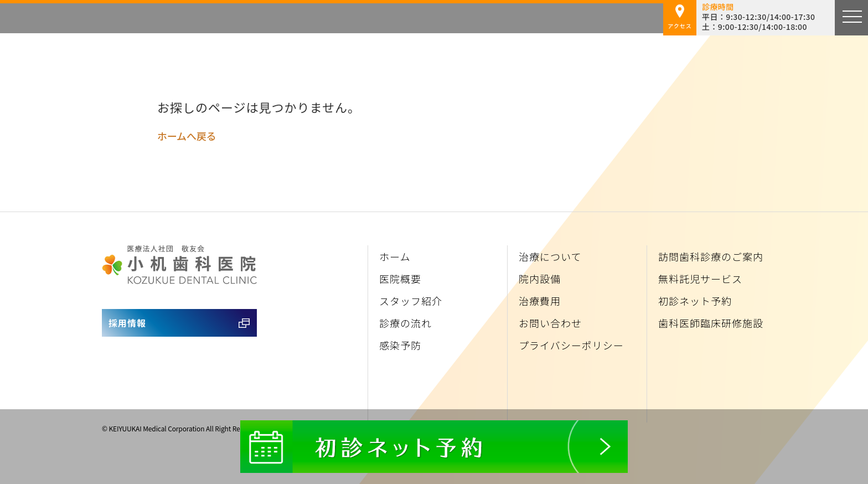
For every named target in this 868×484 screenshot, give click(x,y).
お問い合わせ (550, 323)
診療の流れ (405, 323)
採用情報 (127, 323)
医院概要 (400, 279)
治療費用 (540, 301)
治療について (550, 256)
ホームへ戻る (187, 136)
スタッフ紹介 (411, 301)
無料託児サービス (700, 279)
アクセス (680, 17)
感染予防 (400, 345)
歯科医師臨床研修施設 (711, 323)
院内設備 (540, 279)
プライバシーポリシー (571, 345)
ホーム (395, 256)
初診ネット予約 (695, 301)
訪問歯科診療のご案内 (711, 256)
